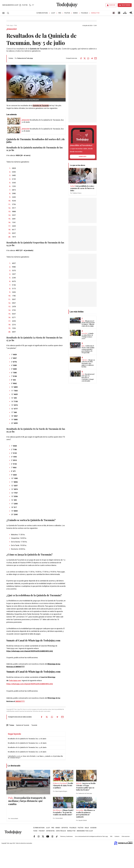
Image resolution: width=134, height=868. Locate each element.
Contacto (117, 836)
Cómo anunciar (126, 836)
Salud (87, 828)
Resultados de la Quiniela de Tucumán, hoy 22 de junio (27, 743)
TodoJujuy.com (15, 681)
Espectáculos (61, 831)
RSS (111, 836)
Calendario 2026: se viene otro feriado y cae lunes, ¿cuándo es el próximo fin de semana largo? (35, 757)
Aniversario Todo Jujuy (85, 831)
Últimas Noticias (42, 13)
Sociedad (93, 828)
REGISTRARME (126, 5)
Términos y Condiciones (66, 836)
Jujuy (53, 13)
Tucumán (34, 725)
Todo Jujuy (10, 26)
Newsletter (95, 13)
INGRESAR (112, 5)
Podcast (42, 831)
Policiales (85, 13)
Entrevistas (50, 831)
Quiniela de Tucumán (23, 725)
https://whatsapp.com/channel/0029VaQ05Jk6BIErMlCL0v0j (30, 651)
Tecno (35, 831)
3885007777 (20, 701)
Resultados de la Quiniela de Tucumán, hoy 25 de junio (27, 752)
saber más (82, 157)
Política (67, 13)
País (60, 13)
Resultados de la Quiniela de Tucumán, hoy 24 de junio (27, 747)
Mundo (76, 13)
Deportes (65, 828)
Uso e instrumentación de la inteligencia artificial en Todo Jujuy (91, 836)
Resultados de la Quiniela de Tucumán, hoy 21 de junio (27, 739)
